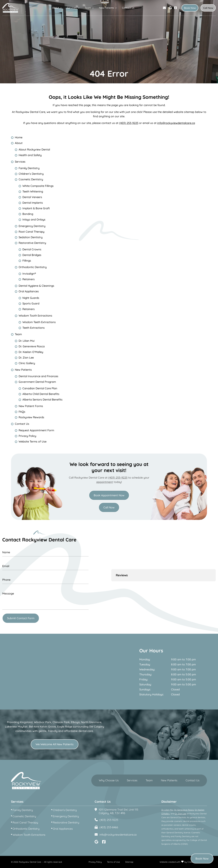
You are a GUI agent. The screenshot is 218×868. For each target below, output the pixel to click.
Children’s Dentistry (31, 174)
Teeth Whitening (33, 191)
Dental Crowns (32, 249)
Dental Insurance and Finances (38, 376)
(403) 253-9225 (129, 123)
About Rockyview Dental (34, 149)
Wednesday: (147, 669)
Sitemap (129, 862)
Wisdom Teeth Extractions (39, 322)
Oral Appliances (29, 291)
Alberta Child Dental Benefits (41, 394)
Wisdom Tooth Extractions (35, 316)
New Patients (107, 8)
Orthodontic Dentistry (33, 267)
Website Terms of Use (33, 442)
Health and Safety (30, 155)
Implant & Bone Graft (36, 208)
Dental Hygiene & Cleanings (36, 286)
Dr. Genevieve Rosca (32, 346)
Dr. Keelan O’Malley (31, 352)
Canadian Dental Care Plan (40, 388)
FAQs (22, 412)
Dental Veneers (32, 197)
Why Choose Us (109, 780)
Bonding (28, 214)
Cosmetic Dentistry (31, 179)
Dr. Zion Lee (26, 358)
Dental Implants (33, 203)
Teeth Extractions (34, 328)
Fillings (27, 261)
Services (72, 8)
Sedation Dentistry (31, 237)
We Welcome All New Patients (55, 744)
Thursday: (146, 674)
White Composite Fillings (38, 186)
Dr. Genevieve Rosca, (184, 810)
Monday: (145, 659)
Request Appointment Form (36, 430)
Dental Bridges (32, 255)
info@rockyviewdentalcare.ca (176, 123)
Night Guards (31, 298)
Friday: (144, 679)
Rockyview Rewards (31, 417)
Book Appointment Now (109, 495)
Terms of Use (113, 862)
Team (88, 8)
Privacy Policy (27, 436)
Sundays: (145, 689)
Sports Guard (31, 303)
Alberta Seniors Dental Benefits (42, 400)
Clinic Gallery (27, 363)
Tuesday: (145, 664)
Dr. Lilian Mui (27, 341)
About (56, 8)
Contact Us (128, 8)
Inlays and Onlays (34, 220)
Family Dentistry (29, 168)
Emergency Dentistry (32, 226)
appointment (105, 482)
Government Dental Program (37, 382)
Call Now (208, 8)
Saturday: (145, 684)
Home (19, 137)
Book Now (190, 8)
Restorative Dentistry (32, 243)
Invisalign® (29, 274)
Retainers (29, 279)
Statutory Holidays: (152, 694)
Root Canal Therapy (31, 232)
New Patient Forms (31, 406)
